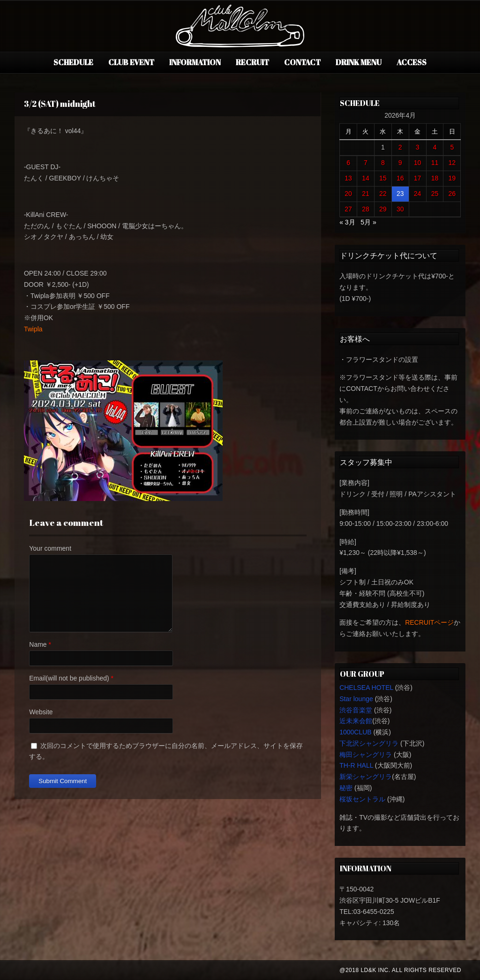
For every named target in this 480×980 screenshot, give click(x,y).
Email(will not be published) (69, 678)
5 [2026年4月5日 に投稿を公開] (452, 147)
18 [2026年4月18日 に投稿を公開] (435, 178)
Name (38, 644)
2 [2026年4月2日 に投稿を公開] (400, 147)
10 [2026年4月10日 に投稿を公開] (418, 163)
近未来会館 (356, 721)
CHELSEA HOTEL (366, 688)
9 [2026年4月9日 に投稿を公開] (400, 163)
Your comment (50, 548)
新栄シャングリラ (366, 777)
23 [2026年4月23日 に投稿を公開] (400, 194)
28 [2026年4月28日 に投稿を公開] (366, 209)
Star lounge (356, 699)
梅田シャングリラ (366, 755)
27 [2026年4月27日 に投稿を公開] (348, 209)
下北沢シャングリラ (369, 743)
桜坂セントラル (362, 799)
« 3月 (347, 222)
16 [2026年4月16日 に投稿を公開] (400, 178)
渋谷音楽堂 (356, 710)
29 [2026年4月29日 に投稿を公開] (383, 209)
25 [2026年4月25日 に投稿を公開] (435, 194)
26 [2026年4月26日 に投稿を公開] (452, 194)
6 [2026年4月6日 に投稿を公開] (348, 163)
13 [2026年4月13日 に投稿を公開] (348, 178)
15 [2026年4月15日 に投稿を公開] (383, 178)
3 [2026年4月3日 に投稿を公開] (418, 147)
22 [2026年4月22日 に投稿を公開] (383, 194)
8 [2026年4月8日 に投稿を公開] (383, 163)
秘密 (346, 788)
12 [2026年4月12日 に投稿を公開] (452, 163)
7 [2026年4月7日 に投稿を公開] (366, 163)
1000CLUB (356, 732)
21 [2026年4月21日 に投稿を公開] (366, 194)
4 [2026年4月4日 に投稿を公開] (435, 147)
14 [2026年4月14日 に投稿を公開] (366, 178)
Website (41, 712)
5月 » (368, 222)
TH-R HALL (356, 765)
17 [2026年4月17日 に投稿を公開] (418, 178)
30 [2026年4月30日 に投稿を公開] (400, 209)
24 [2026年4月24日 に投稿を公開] (418, 194)
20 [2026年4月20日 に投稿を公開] (348, 194)
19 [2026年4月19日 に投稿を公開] (452, 178)
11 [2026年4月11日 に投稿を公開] (435, 163)
